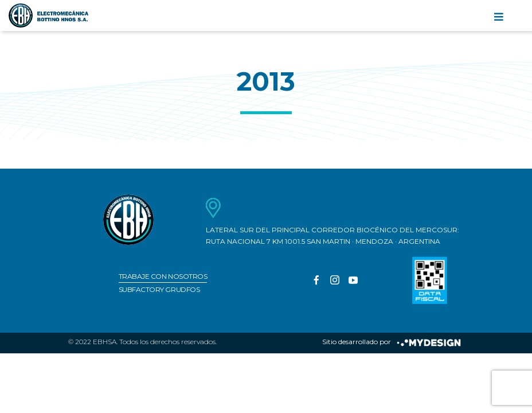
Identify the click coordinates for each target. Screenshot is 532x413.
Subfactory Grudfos (159, 289)
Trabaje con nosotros (163, 276)
